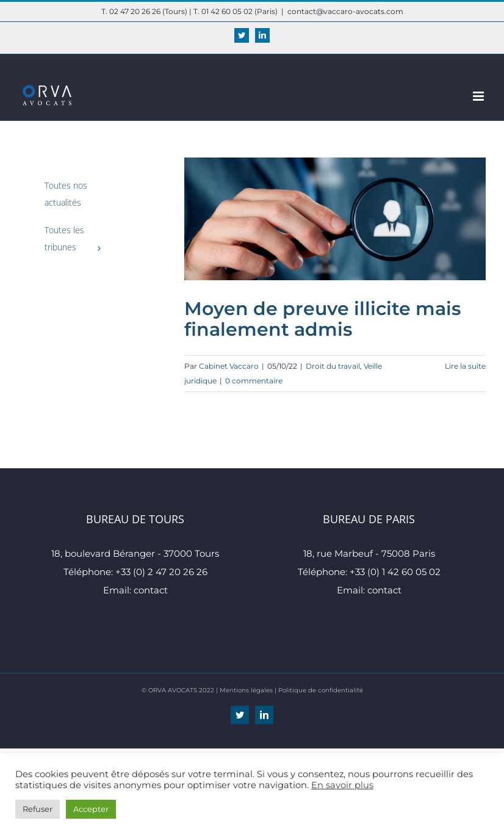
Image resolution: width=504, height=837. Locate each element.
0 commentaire (254, 381)
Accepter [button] (91, 809)
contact (151, 590)
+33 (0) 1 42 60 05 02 (395, 572)
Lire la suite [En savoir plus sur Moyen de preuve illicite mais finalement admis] (465, 366)
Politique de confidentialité (321, 690)
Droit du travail (333, 366)
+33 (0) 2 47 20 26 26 (161, 572)
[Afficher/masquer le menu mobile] (479, 96)
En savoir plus (342, 785)
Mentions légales (246, 690)
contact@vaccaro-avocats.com (345, 11)
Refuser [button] (38, 809)
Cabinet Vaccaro (229, 366)
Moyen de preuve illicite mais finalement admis (322, 319)
